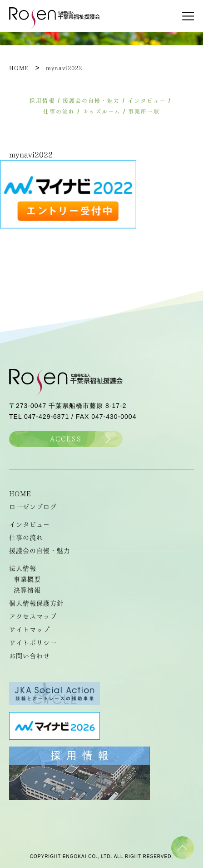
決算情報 (27, 590)
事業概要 (27, 579)
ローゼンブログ (33, 507)
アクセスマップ (33, 616)
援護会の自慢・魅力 (91, 101)
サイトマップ (30, 630)
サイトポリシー (33, 643)
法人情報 (23, 568)
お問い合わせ (30, 656)
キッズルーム (102, 112)
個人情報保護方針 (36, 603)
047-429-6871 (47, 417)
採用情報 (42, 101)
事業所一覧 (144, 112)
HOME (20, 494)
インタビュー (147, 101)
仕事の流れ (59, 112)
